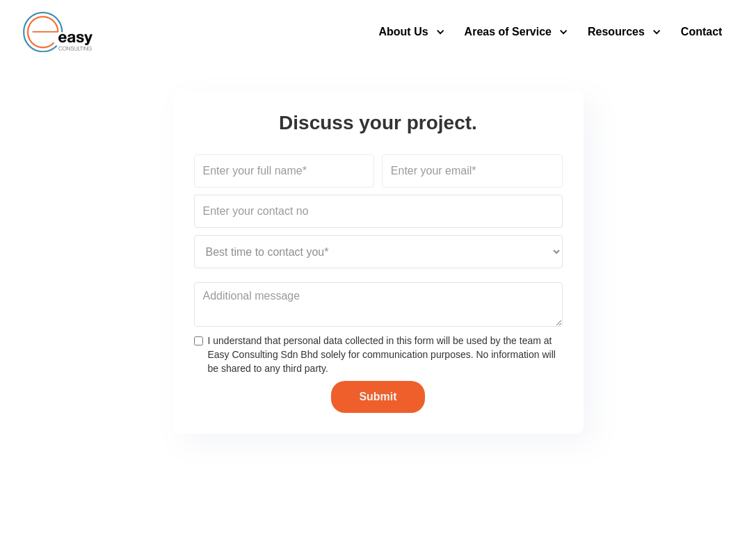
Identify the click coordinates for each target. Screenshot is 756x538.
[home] (58, 32)
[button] (408, 32)
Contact (702, 32)
